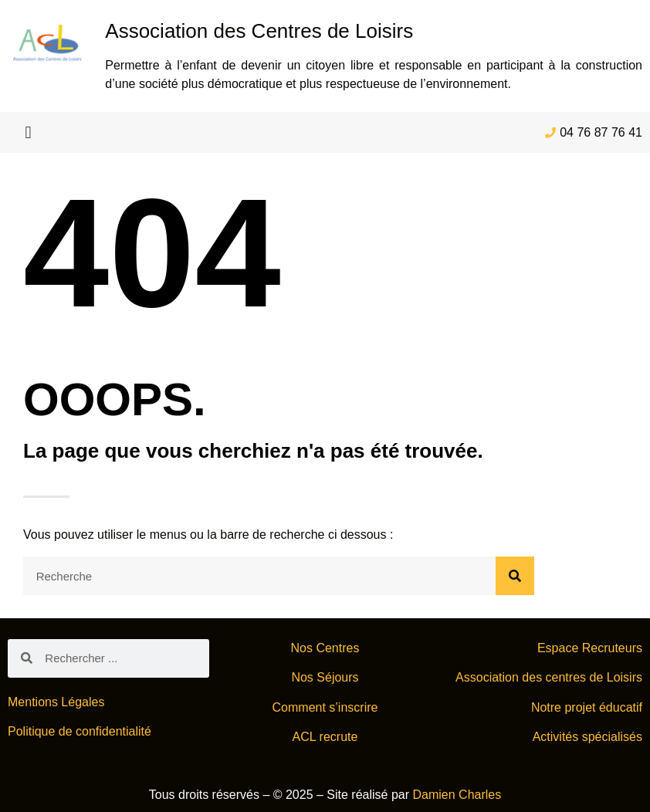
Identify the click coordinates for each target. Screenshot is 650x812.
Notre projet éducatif (587, 707)
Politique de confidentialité (80, 731)
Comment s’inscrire (325, 707)
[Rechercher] (515, 576)
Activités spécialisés (587, 737)
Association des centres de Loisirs (549, 677)
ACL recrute (325, 737)
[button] (28, 132)
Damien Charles (457, 795)
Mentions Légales (56, 702)
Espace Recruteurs (590, 648)
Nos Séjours (325, 677)
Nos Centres (325, 648)
